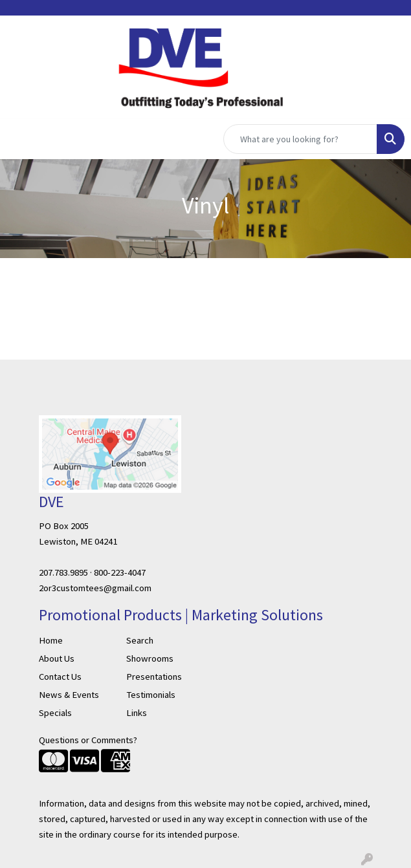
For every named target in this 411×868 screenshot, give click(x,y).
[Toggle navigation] (20, 139)
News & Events (69, 695)
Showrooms (150, 658)
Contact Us (60, 677)
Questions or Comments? (88, 740)
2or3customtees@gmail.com (95, 588)
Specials (55, 713)
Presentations (154, 677)
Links (137, 713)
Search (140, 640)
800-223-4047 (120, 572)
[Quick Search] (300, 139)
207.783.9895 (63, 572)
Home (51, 640)
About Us (57, 658)
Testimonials (151, 695)
